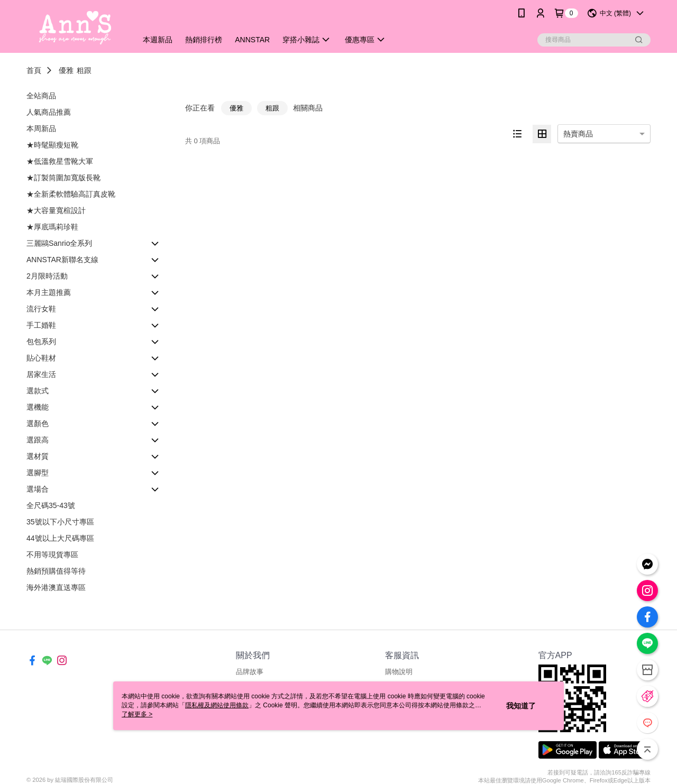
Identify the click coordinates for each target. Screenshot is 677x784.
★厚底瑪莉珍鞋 (52, 227)
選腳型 (38, 473)
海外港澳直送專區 (56, 587)
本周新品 (41, 128)
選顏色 (38, 423)
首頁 (34, 70)
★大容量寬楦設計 (56, 210)
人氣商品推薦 (49, 112)
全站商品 (41, 96)
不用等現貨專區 (52, 555)
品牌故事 (250, 672)
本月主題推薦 (49, 292)
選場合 (38, 489)
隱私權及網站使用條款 (217, 705)
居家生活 (41, 374)
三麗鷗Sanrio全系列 (59, 243)
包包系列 (41, 342)
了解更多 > (137, 714)
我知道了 (521, 706)
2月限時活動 (47, 276)
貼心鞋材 (41, 358)
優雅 (66, 70)
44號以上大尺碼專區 (60, 538)
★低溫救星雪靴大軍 (60, 161)
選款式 (38, 391)
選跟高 (38, 440)
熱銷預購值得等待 (56, 571)
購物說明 (399, 672)
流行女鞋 (41, 309)
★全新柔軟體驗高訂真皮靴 (71, 194)
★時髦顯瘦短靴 (52, 145)
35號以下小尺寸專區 (60, 522)
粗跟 (84, 70)
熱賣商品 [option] (578, 134)
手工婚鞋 (41, 325)
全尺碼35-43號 (51, 505)
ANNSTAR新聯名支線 (62, 260)
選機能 (38, 407)
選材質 (38, 456)
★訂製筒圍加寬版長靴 (63, 178)
